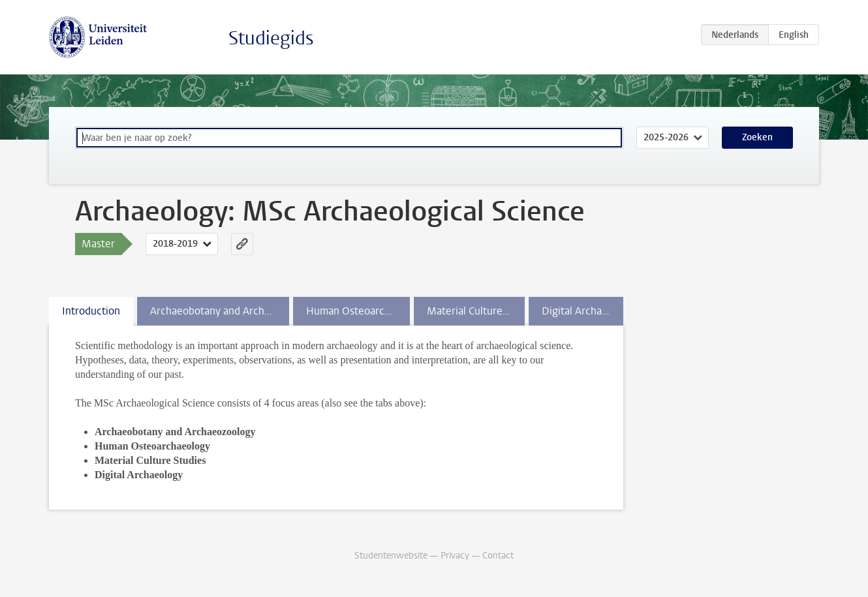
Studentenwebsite (391, 556)
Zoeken (757, 137)
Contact (498, 556)
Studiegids (271, 38)
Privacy (455, 556)
